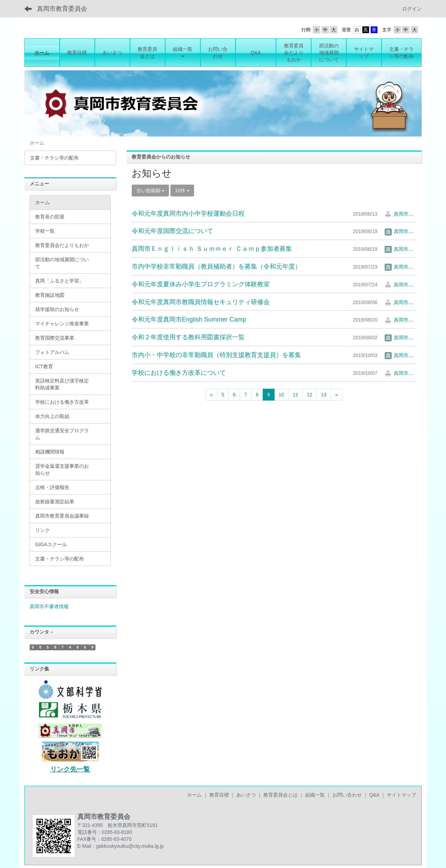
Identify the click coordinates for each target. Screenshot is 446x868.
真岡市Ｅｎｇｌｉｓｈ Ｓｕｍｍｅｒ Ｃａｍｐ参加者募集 (212, 249)
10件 (182, 191)
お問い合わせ (347, 795)
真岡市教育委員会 (62, 9)
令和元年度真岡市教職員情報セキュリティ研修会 (201, 302)
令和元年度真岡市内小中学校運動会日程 (188, 214)
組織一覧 (315, 795)
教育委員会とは (280, 795)
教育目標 (219, 795)
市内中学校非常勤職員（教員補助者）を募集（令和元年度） (216, 266)
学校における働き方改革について (179, 373)
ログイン (412, 9)
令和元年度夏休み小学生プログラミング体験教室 (201, 284)
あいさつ (246, 795)
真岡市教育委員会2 (410, 214)
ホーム (194, 795)
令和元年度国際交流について (172, 231)
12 (310, 395)
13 (324, 395)
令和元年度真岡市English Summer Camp (189, 319)
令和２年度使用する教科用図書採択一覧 (188, 337)
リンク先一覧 (70, 769)
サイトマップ (401, 795)
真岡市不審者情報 (49, 606)
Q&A (374, 795)
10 (282, 395)
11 (295, 395)
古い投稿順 (151, 191)
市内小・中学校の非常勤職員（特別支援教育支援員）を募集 (216, 355)
